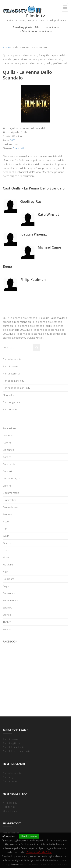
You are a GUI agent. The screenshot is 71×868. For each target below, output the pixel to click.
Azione (7, 443)
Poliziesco (9, 579)
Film (5, 529)
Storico (7, 615)
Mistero (7, 557)
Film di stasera (11, 366)
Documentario (11, 493)
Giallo (6, 536)
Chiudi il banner (29, 836)
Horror (7, 550)
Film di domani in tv (47, 27)
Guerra (7, 543)
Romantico (9, 593)
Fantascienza (10, 507)
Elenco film (9, 395)
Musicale (8, 565)
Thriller (7, 622)
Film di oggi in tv (23, 27)
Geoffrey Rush (32, 201)
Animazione (10, 428)
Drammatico (20, 148)
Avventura (9, 435)
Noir (5, 572)
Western (8, 629)
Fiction (7, 521)
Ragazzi (7, 586)
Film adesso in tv (12, 359)
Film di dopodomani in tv (37, 31)
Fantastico (9, 514)
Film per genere (12, 402)
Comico (7, 457)
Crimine (7, 486)
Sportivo (8, 608)
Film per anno (11, 409)
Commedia (9, 464)
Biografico (8, 450)
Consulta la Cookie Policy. (39, 852)
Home (6, 47)
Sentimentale (10, 600)
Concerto (8, 471)
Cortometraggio (11, 478)
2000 (13, 140)
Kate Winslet (48, 214)
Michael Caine (49, 247)
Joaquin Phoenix (34, 234)
